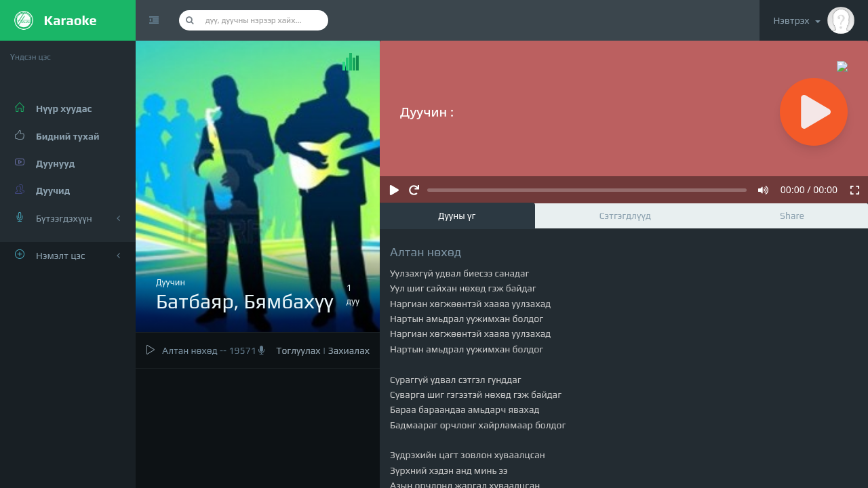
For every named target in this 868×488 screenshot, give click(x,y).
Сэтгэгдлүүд (625, 216)
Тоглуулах (298, 350)
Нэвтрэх (814, 20)
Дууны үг (457, 216)
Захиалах (349, 350)
